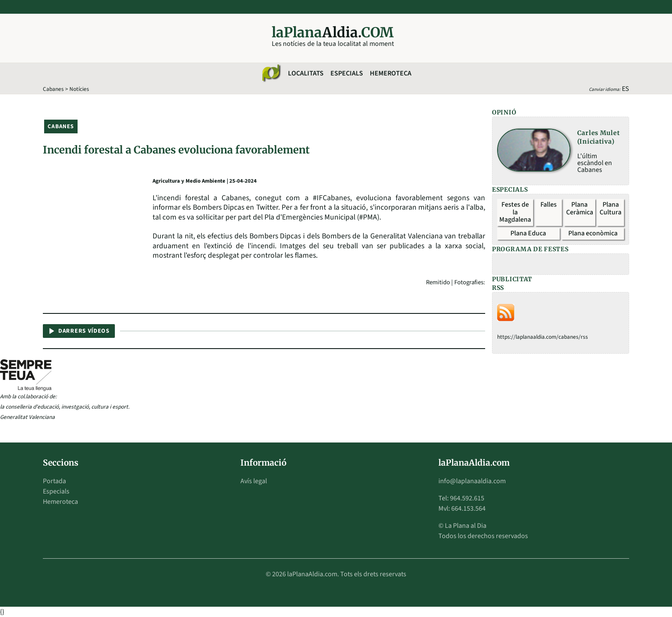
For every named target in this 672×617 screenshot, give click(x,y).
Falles (549, 205)
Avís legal (254, 481)
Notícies (79, 89)
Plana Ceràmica (580, 208)
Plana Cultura (610, 208)
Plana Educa (528, 233)
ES (625, 89)
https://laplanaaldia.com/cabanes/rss (543, 337)
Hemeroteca (391, 73)
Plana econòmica (593, 233)
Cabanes (53, 89)
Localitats (306, 73)
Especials (347, 73)
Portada (54, 481)
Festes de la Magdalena (515, 212)
